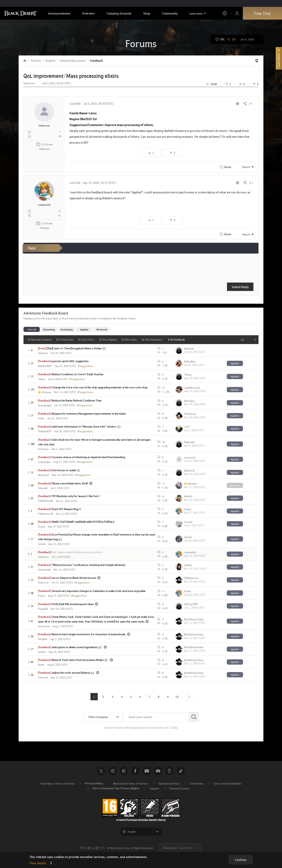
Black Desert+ (169, 771)
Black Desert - (178, 848)
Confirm (241, 860)
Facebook (135, 771)
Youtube (147, 771)
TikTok (181, 771)
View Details (38, 863)
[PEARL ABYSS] (93, 848)
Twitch (124, 771)
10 (177, 697)
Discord (158, 771)
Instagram (113, 771)
